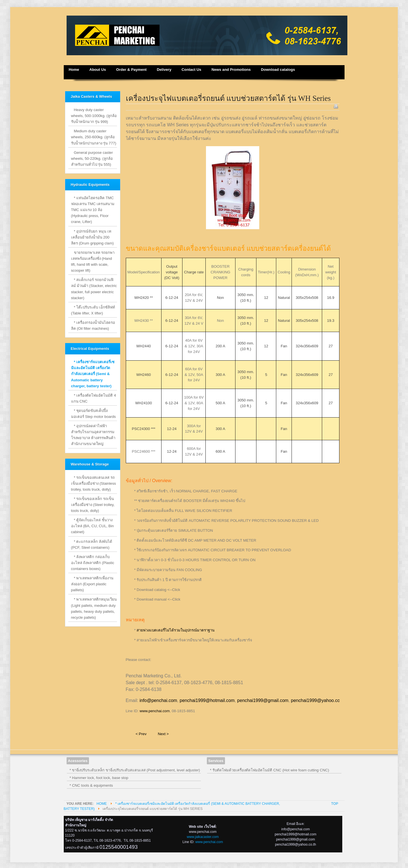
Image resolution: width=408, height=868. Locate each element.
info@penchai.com (158, 700)
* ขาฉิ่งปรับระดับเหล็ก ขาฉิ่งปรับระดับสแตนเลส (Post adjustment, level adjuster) (135, 770)
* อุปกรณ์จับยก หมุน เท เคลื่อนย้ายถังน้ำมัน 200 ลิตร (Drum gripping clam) (93, 237)
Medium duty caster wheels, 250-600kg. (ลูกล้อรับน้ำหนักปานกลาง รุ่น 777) (94, 137)
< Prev (141, 734)
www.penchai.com (155, 711)
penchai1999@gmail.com (263, 700)
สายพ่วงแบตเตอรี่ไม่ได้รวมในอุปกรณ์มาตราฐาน (176, 630)
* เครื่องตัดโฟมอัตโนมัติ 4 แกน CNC (94, 398)
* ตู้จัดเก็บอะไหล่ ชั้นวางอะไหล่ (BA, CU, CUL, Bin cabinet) (93, 526)
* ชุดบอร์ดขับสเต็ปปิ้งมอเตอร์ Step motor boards (93, 414)
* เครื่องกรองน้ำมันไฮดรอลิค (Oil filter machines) (93, 326)
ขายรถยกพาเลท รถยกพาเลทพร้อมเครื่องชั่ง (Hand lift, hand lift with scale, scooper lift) (93, 261)
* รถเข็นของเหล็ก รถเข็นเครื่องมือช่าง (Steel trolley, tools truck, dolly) (93, 505)
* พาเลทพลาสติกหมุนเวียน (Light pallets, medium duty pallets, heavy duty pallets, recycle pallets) (94, 608)
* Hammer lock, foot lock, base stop (99, 778)
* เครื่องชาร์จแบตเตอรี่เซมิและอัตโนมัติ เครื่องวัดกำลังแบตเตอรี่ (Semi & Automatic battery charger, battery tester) (93, 374)
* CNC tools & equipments (91, 785)
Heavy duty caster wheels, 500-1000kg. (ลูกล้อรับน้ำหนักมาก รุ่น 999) (94, 116)
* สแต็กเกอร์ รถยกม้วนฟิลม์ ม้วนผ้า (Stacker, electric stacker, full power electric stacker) (94, 289)
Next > (163, 734)
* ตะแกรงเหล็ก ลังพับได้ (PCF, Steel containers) (92, 544)
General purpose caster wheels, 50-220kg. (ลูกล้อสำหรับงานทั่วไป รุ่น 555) (92, 159)
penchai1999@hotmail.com (207, 700)
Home (102, 804)
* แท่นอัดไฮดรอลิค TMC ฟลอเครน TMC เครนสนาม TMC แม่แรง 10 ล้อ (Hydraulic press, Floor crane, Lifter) (93, 210)
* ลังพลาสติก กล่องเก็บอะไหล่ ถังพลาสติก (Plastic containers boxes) (93, 563)
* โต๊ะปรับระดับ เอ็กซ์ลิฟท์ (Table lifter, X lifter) (93, 310)
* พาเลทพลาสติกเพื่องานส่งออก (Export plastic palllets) (92, 584)
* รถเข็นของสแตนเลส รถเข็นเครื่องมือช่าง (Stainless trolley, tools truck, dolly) (94, 483)
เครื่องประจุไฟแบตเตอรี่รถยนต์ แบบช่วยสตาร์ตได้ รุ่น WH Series (228, 98)
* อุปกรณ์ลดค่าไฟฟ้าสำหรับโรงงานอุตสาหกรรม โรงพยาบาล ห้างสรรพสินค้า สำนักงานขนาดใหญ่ (93, 435)
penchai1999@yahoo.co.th (318, 700)
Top (335, 804)
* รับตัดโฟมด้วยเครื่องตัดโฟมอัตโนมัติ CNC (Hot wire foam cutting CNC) (270, 770)
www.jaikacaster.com (203, 837)
